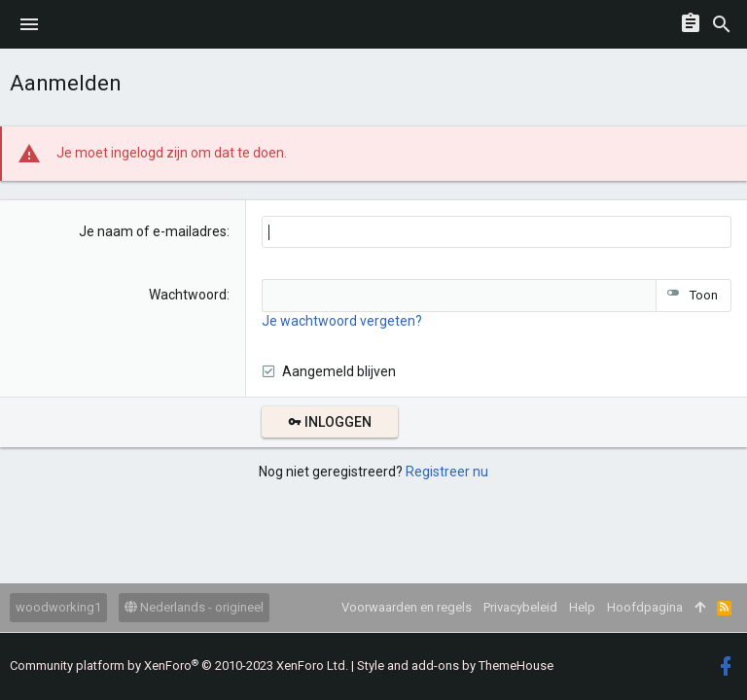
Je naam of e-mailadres (153, 231)
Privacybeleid (520, 607)
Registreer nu (447, 472)
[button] (29, 24)
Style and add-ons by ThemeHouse (455, 665)
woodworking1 (58, 607)
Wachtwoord (188, 295)
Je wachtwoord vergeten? (342, 321)
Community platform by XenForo (179, 665)
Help (582, 607)
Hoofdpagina (645, 607)
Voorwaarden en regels (407, 607)
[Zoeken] (722, 24)
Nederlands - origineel (194, 607)
